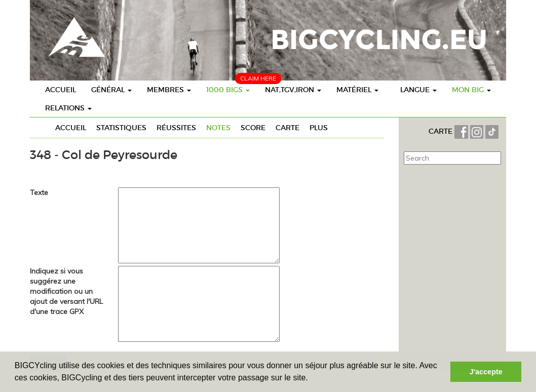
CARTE (442, 131)
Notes (218, 128)
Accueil (61, 90)
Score (253, 128)
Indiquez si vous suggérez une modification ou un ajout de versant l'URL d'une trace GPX (66, 291)
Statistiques (121, 128)
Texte (39, 192)
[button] (312, 379)
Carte (288, 128)
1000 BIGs (228, 90)
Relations (68, 108)
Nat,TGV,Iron (293, 90)
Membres (169, 90)
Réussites (176, 128)
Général (111, 90)
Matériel (357, 90)
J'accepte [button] (486, 372)
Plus (319, 128)
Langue (418, 90)
